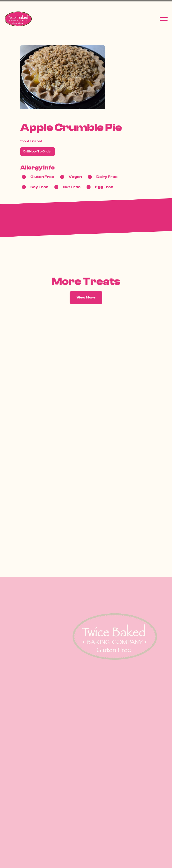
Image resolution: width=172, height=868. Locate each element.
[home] (19, 19)
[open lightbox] (62, 77)
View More (86, 297)
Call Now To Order (38, 152)
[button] (164, 19)
